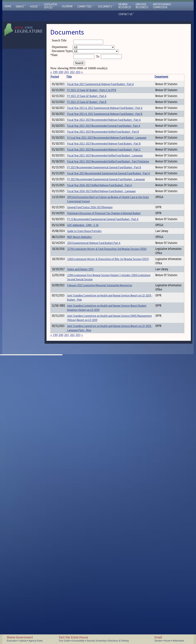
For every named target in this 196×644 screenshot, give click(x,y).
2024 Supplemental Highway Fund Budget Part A (89, 450)
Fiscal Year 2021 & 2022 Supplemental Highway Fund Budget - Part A (89, 140)
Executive (12, 641)
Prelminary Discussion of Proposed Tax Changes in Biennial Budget (87, 389)
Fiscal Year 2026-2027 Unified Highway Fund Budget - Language (89, 346)
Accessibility (78, 641)
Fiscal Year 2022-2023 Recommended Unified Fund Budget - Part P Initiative (88, 269)
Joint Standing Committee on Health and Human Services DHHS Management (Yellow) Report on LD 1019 (88, 585)
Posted (60, 77)
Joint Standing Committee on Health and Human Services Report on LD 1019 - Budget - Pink (89, 541)
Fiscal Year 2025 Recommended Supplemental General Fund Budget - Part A (88, 300)
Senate (21, 6)
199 (55, 72)
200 (61, 72)
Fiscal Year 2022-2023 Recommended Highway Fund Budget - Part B (89, 226)
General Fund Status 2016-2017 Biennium (88, 376)
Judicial (23, 641)
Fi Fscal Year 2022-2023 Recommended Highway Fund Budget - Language (89, 212)
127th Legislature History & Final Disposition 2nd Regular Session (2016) (89, 463)
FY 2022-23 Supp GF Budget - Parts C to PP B (89, 100)
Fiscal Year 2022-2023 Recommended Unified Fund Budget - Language (88, 255)
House (35, 6)
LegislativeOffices (51, 6)
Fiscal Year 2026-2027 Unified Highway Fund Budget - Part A (89, 331)
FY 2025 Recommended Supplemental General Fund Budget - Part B (88, 284)
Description (131, 77)
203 (78, 72)
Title (75, 77)
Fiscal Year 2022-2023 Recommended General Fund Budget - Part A (89, 183)
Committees (85, 6)
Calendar (67, 6)
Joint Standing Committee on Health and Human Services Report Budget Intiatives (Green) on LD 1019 (88, 564)
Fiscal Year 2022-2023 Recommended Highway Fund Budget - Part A (89, 169)
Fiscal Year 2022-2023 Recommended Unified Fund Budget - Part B (88, 198)
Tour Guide (64, 641)
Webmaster (178, 641)
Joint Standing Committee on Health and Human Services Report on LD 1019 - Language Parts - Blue (89, 606)
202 (72, 72)
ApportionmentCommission (162, 6)
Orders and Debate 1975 (86, 490)
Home (8, 6)
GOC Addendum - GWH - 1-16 (89, 413)
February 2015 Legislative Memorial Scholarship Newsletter (87, 525)
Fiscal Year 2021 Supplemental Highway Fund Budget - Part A (89, 88)
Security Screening (96, 641)
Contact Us (126, 14)
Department (113, 77)
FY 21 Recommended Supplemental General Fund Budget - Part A (88, 403)
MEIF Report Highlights (85, 436)
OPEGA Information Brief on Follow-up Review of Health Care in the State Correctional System (89, 362)
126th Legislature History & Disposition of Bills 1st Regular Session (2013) (88, 477)
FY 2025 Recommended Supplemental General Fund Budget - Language (88, 317)
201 (67, 72)
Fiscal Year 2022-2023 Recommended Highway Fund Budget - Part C (89, 241)
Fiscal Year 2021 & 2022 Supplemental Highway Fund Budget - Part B (89, 154)
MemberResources (125, 6)
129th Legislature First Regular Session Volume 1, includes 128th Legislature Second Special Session (88, 508)
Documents (106, 6)
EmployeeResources (142, 6)
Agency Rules (36, 641)
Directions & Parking (118, 641)
